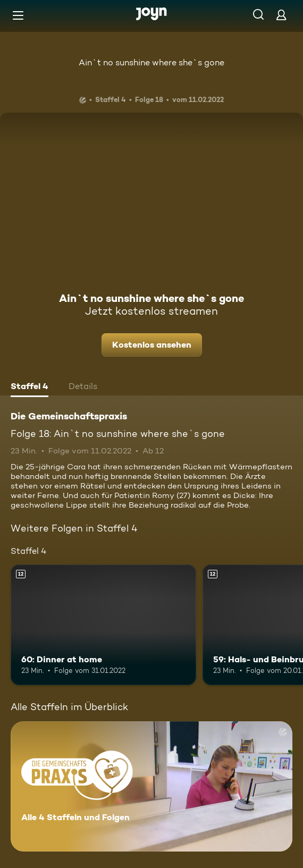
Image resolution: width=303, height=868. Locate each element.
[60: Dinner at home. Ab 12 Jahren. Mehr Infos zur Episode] (103, 625)
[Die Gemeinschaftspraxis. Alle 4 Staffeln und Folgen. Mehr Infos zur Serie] (151, 786)
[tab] (30, 387)
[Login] (281, 15)
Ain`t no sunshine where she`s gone (151, 62)
